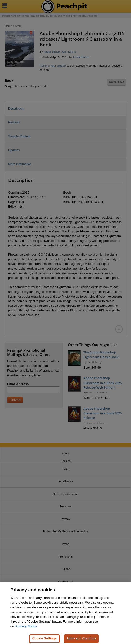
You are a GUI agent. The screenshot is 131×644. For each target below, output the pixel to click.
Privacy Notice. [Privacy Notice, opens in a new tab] (27, 628)
